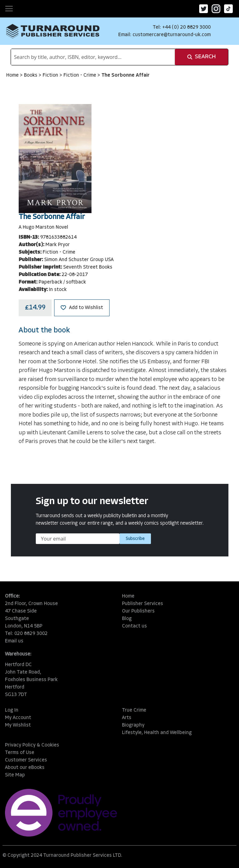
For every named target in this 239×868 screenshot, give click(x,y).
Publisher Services (143, 604)
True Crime (134, 710)
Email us (14, 641)
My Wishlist (18, 725)
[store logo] (53, 31)
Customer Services (26, 760)
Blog (127, 619)
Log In (12, 710)
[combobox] (93, 57)
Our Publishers (138, 611)
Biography (133, 725)
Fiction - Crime (80, 75)
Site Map (15, 775)
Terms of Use (20, 753)
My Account (18, 718)
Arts (127, 718)
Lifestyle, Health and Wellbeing (157, 733)
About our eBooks (25, 768)
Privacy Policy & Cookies (32, 745)
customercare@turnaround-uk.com (172, 35)
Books (31, 75)
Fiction (51, 75)
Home (13, 75)
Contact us (134, 626)
